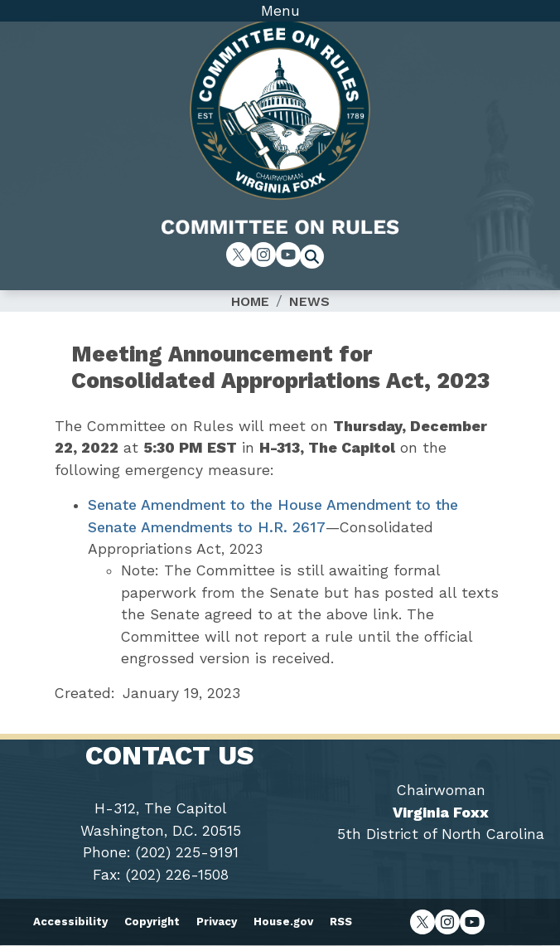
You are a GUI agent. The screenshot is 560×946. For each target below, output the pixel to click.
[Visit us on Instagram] (263, 255)
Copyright (152, 922)
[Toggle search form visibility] (317, 259)
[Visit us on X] (239, 255)
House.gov (283, 922)
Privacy (217, 922)
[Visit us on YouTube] (288, 255)
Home (250, 301)
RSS (341, 922)
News (309, 301)
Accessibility (70, 922)
